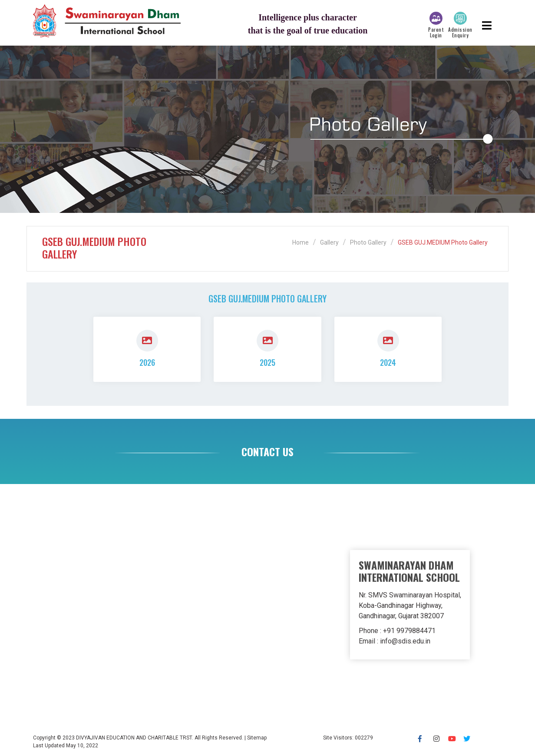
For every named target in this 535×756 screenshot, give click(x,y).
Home (301, 242)
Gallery (329, 242)
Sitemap (257, 738)
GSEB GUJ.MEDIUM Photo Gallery (443, 242)
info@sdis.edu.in (405, 641)
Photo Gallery (368, 242)
